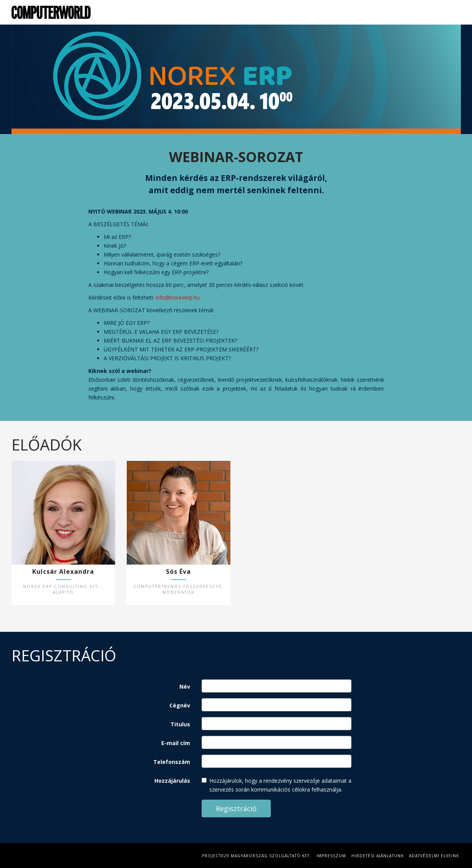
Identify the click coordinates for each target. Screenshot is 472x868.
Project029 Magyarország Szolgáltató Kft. (257, 856)
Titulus (180, 724)
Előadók (407, 12)
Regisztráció (445, 12)
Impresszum (331, 856)
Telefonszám (172, 762)
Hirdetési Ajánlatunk (378, 856)
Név (185, 687)
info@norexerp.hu (178, 297)
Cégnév (180, 705)
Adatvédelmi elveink (434, 856)
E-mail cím (176, 743)
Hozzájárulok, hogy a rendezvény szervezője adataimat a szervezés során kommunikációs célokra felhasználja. (277, 785)
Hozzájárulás (172, 781)
